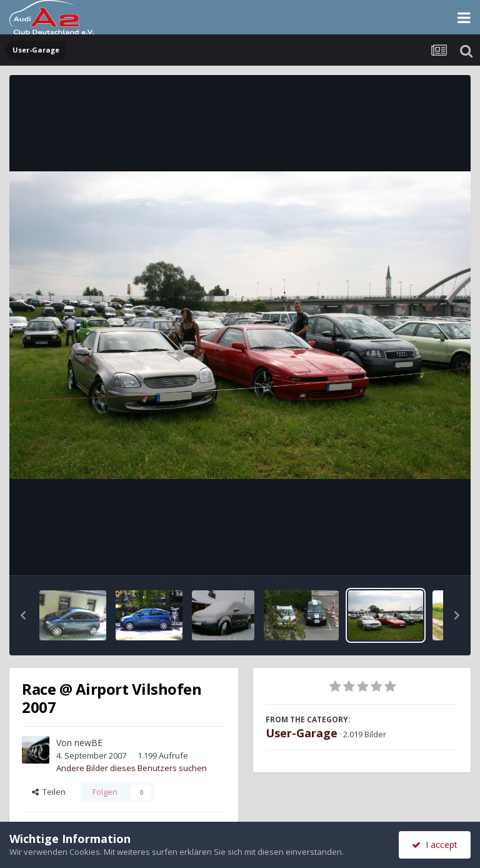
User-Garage (302, 733)
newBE (88, 743)
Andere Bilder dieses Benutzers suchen (132, 768)
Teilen (49, 792)
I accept (435, 845)
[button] (23, 615)
